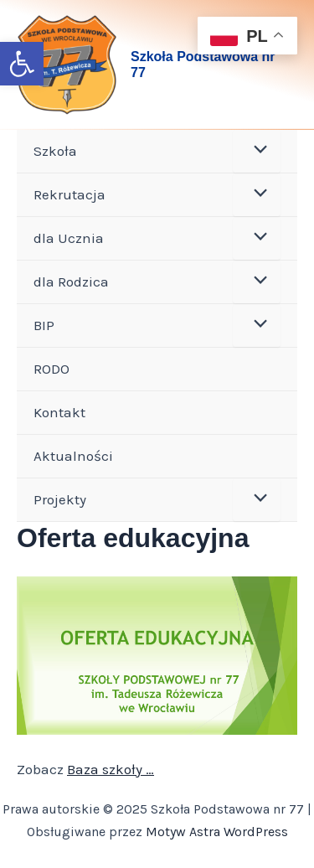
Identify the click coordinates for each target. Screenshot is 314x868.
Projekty (60, 499)
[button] (22, 64)
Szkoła (55, 151)
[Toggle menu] (257, 151)
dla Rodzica (71, 282)
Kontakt (59, 412)
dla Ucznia (69, 238)
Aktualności (73, 456)
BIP (44, 325)
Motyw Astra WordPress (217, 832)
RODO (51, 369)
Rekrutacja (69, 194)
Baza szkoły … (111, 769)
